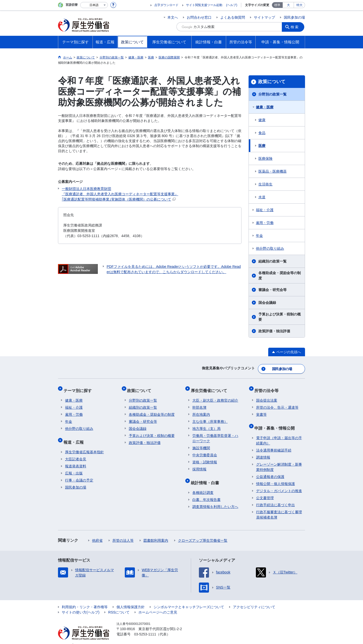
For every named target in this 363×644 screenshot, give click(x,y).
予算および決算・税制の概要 (280, 317)
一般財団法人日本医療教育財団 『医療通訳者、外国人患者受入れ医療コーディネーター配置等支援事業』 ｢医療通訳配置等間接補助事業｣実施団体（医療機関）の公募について (120, 194)
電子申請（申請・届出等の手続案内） (279, 433)
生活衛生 (265, 184)
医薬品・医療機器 (273, 171)
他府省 (97, 533)
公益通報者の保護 (270, 469)
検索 (296, 27)
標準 (277, 5)
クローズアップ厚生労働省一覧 (203, 533)
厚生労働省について (210, 387)
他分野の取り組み (270, 248)
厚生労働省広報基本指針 (84, 444)
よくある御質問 (233, 17)
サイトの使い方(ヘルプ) (81, 604)
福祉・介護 (265, 210)
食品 (262, 133)
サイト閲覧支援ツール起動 (204, 5)
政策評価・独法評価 (274, 331)
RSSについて (119, 604)
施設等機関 (201, 443)
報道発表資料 (76, 458)
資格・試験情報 (205, 458)
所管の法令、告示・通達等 (277, 403)
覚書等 (261, 410)
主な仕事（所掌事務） (210, 417)
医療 (262, 146)
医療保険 (265, 158)
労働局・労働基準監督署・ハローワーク (215, 434)
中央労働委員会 (205, 450)
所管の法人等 (123, 533)
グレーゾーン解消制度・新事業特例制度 (279, 459)
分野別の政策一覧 (273, 94)
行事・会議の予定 (79, 472)
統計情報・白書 (206, 476)
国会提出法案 (267, 396)
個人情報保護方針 (131, 599)
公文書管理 (265, 490)
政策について (272, 82)
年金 (259, 236)
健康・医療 (265, 107)
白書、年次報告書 (206, 492)
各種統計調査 (203, 485)
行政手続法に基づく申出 (276, 497)
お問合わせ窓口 (199, 17)
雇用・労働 (265, 223)
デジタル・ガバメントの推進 (279, 483)
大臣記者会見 (76, 451)
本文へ (173, 17)
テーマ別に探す (79, 387)
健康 (262, 120)
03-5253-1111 (145, 626)
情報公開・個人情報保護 (276, 476)
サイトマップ (264, 17)
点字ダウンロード (166, 5)
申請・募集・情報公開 (276, 422)
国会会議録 (267, 303)
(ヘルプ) (232, 5)
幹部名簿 (199, 403)
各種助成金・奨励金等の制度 (280, 276)
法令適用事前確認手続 (274, 442)
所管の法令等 (268, 387)
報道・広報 (75, 436)
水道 (262, 197)
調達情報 (263, 449)
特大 (299, 5)
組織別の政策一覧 (273, 261)
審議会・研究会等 (273, 290)
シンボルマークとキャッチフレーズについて (189, 599)
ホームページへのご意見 (158, 604)
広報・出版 (74, 465)
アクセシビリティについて (254, 599)
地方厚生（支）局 (206, 424)
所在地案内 (201, 410)
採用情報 (199, 465)
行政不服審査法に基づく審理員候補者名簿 (279, 507)
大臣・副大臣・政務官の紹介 (215, 396)
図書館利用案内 (156, 533)
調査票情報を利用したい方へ (215, 499)
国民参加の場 (294, 17)
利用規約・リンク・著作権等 (85, 599)
